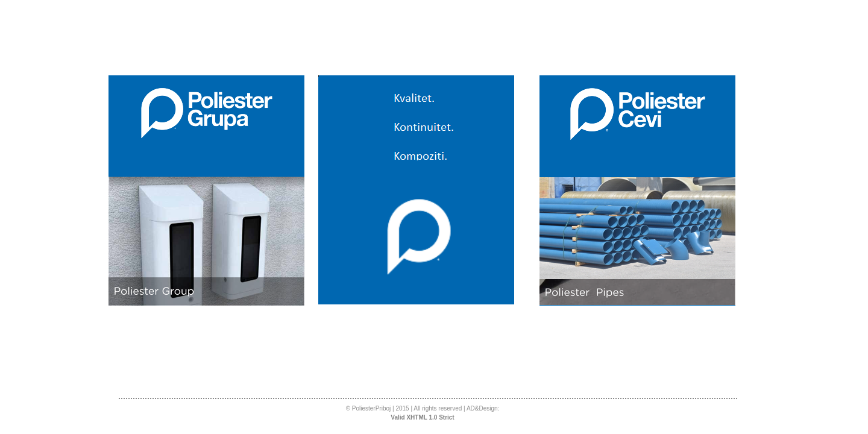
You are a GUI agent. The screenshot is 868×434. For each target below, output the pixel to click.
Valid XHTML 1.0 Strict (422, 417)
